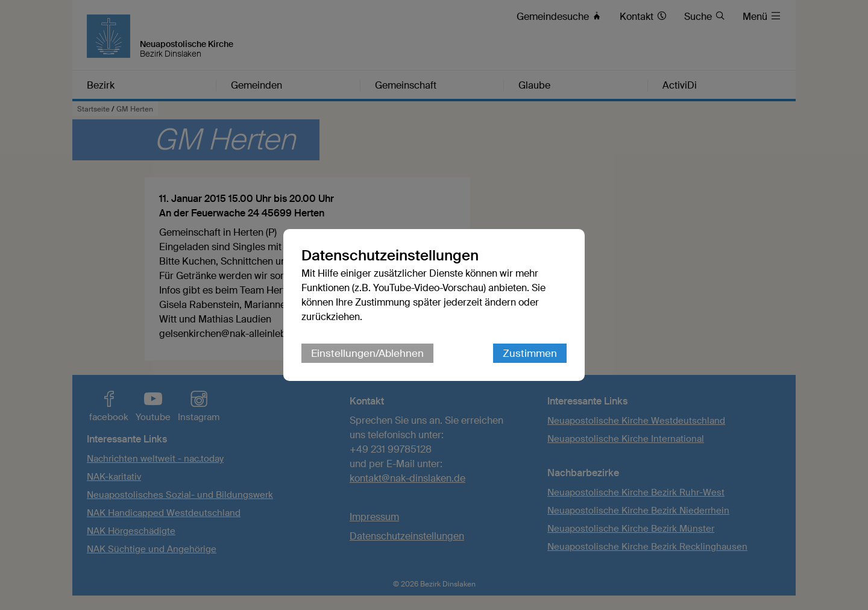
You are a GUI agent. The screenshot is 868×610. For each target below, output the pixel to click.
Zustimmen (530, 353)
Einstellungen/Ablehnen (367, 353)
